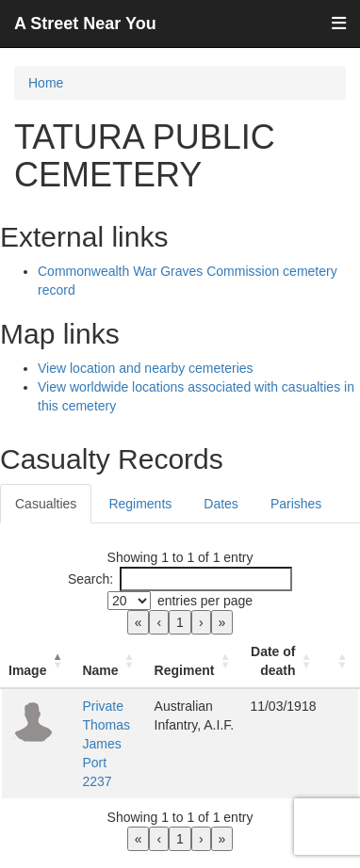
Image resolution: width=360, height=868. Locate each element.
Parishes (296, 504)
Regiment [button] (185, 670)
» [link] (222, 622)
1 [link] (180, 622)
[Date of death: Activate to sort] (283, 661)
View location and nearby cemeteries (146, 368)
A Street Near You (85, 24)
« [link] (139, 622)
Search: (90, 579)
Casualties (46, 504)
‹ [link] (159, 622)
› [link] (201, 622)
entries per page (205, 601)
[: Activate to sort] (341, 661)
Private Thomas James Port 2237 (106, 744)
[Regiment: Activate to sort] (195, 661)
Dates (221, 504)
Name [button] (100, 670)
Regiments (140, 504)
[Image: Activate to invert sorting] (38, 661)
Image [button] (27, 670)
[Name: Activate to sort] (110, 661)
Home (46, 83)
